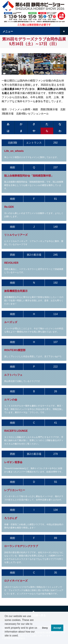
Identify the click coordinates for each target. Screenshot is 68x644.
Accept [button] (57, 628)
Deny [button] (45, 628)
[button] (5, 640)
